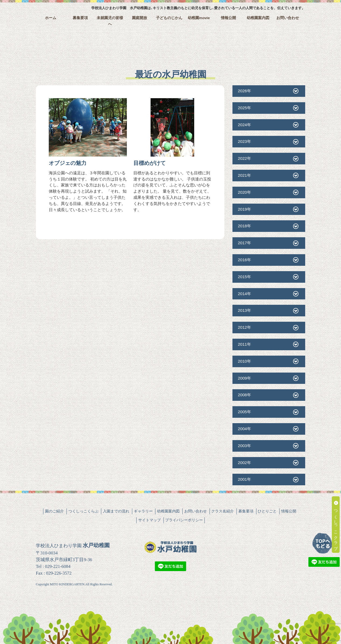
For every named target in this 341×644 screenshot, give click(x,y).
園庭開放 (140, 18)
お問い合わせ (288, 18)
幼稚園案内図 (258, 18)
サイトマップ (149, 520)
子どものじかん (169, 18)
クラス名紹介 (222, 511)
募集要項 (80, 18)
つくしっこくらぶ (83, 511)
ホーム (51, 18)
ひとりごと (267, 511)
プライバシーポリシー (184, 520)
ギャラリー (143, 511)
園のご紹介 (54, 511)
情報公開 (228, 18)
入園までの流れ (116, 511)
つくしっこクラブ (336, 525)
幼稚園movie (199, 18)
